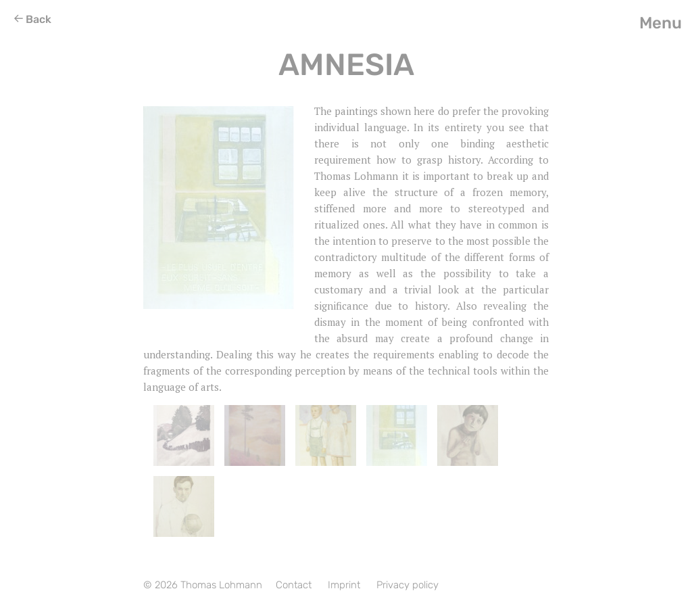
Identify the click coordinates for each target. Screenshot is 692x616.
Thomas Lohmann (221, 585)
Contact (294, 585)
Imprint (344, 585)
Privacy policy (407, 585)
